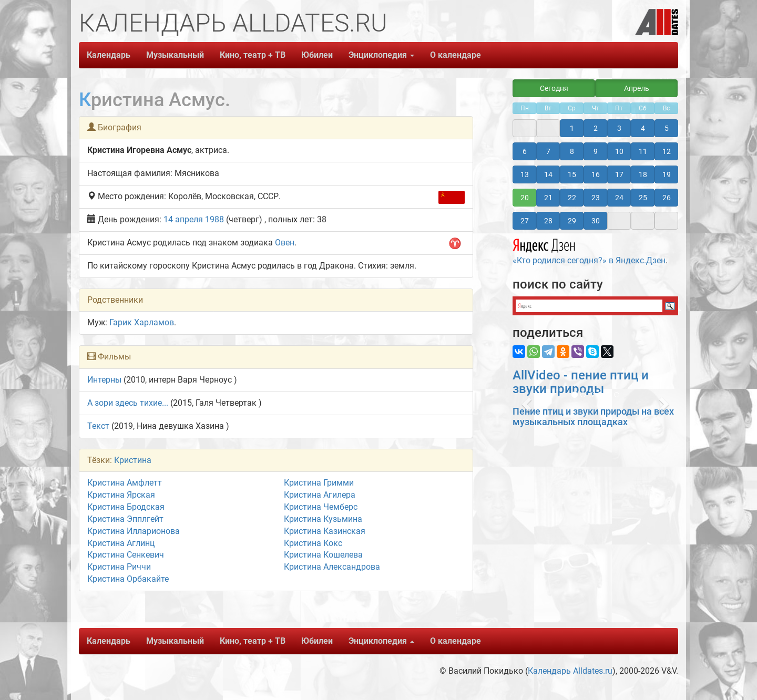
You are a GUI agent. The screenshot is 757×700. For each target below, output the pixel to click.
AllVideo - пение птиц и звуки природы (581, 382)
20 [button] (525, 198)
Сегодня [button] (554, 88)
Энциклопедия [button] (381, 55)
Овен (285, 243)
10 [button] (619, 151)
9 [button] (596, 151)
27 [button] (525, 221)
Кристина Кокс (313, 543)
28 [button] (548, 221)
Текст (98, 426)
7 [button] (548, 151)
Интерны (104, 380)
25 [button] (643, 198)
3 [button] (619, 128)
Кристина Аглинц (121, 543)
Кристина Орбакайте (128, 579)
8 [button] (572, 151)
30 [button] (596, 221)
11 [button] (643, 151)
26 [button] (667, 198)
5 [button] (667, 128)
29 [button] (572, 221)
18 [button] (643, 174)
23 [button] (596, 198)
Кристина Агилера (320, 495)
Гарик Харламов (142, 322)
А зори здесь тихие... (128, 403)
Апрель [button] (637, 88)
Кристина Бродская (126, 507)
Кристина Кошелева (323, 555)
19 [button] (667, 174)
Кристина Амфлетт (125, 483)
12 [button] (667, 151)
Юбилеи (317, 55)
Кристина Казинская (325, 531)
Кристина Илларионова (134, 531)
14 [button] (548, 174)
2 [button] (596, 128)
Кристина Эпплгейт (125, 519)
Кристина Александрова (332, 567)
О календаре (456, 55)
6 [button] (525, 151)
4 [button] (643, 128)
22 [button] (572, 198)
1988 (214, 219)
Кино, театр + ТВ (253, 55)
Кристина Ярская (121, 495)
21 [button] (548, 198)
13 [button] (525, 174)
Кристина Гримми (319, 483)
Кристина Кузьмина (323, 519)
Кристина (133, 460)
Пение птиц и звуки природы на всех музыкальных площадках (593, 416)
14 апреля (183, 219)
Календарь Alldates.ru (570, 671)
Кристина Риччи (119, 567)
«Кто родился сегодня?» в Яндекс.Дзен (589, 250)
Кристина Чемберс (321, 507)
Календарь (109, 55)
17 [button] (619, 174)
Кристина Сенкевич (126, 555)
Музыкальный (175, 55)
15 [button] (572, 174)
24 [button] (619, 198)
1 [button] (572, 128)
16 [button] (596, 174)
